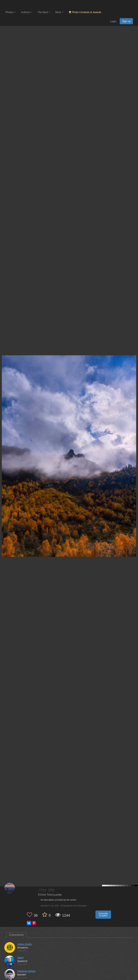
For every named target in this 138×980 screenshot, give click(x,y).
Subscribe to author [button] (103, 915)
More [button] (59, 12)
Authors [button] (27, 12)
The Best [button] (44, 12)
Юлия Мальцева (50, 895)
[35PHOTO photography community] (19, 5)
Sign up (126, 21)
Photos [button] (11, 12)
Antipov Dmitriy (25, 944)
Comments (16, 935)
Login (113, 21)
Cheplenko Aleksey (26, 971)
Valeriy (20, 958)
